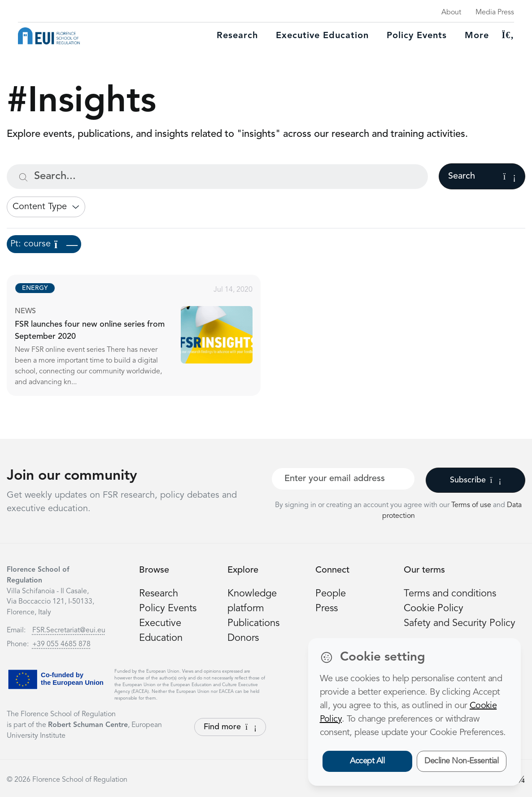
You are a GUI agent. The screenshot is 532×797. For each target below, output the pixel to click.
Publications (253, 623)
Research (237, 36)
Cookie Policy (434, 609)
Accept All (367, 761)
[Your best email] (343, 479)
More (477, 36)
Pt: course (44, 244)
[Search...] (217, 177)
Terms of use (472, 505)
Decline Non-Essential (461, 761)
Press (327, 609)
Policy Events (417, 36)
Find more (230, 727)
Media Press (495, 13)
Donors (243, 638)
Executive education (322, 36)
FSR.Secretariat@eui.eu (69, 631)
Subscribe (476, 480)
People (331, 594)
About (451, 13)
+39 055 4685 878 (61, 644)
